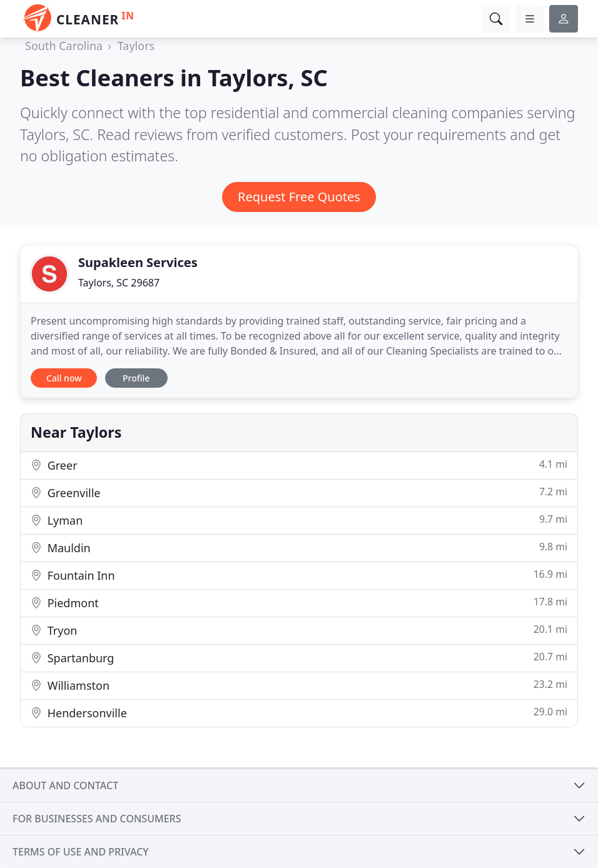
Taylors (136, 46)
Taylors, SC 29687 (119, 283)
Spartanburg (299, 658)
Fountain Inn (299, 575)
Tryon (299, 630)
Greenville (299, 492)
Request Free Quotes (299, 197)
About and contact (65, 785)
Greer (299, 465)
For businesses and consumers (97, 819)
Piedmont (299, 603)
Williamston (299, 685)
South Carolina (64, 46)
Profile (136, 378)
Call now (64, 378)
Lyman (299, 520)
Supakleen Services (138, 262)
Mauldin (299, 548)
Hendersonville (299, 713)
